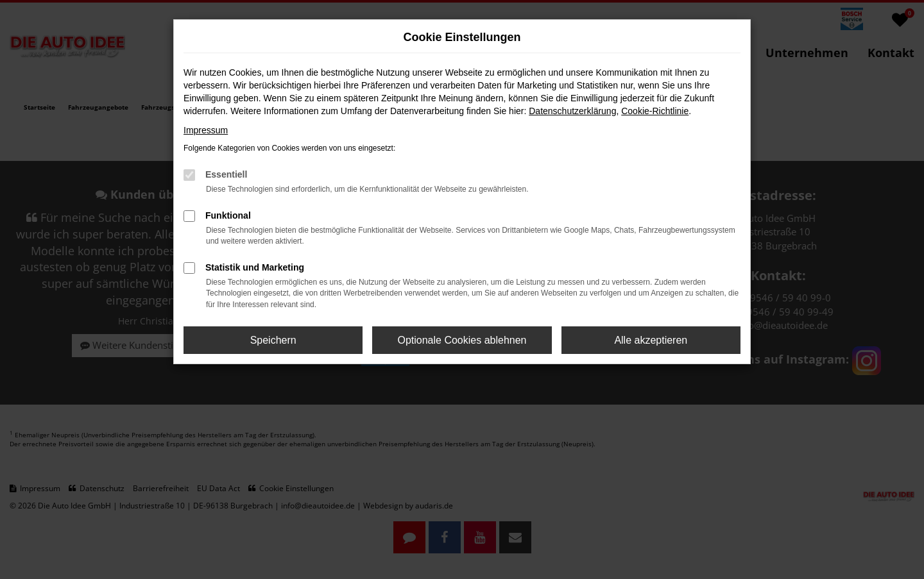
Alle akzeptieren (651, 340)
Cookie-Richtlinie (655, 111)
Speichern (273, 340)
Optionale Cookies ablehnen (462, 340)
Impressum (206, 130)
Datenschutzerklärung (572, 111)
